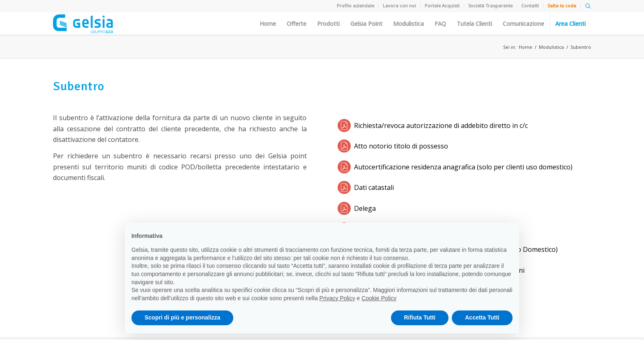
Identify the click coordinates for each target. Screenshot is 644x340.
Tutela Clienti (474, 24)
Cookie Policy (379, 298)
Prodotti (328, 24)
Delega (365, 208)
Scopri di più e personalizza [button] (182, 317)
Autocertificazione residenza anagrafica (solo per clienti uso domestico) (463, 167)
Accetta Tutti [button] (482, 317)
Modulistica (408, 24)
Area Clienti (570, 24)
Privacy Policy (337, 298)
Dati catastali (374, 187)
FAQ (440, 24)
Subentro (581, 47)
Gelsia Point (366, 24)
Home (268, 24)
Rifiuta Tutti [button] (420, 317)
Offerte (297, 24)
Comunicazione (523, 24)
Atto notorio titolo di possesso (401, 146)
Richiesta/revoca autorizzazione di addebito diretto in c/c (441, 126)
